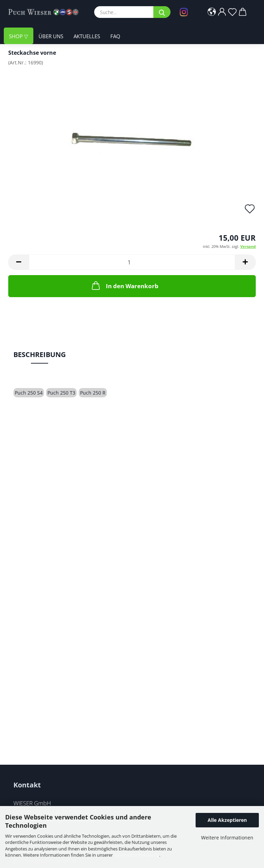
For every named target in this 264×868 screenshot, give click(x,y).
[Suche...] (162, 12)
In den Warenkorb (124, 285)
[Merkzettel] (233, 12)
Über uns (51, 36)
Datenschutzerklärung (136, 855)
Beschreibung (40, 354)
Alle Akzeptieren (227, 820)
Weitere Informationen (227, 838)
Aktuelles (87, 36)
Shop (16, 36)
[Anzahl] (132, 262)
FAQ (115, 36)
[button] (212, 12)
